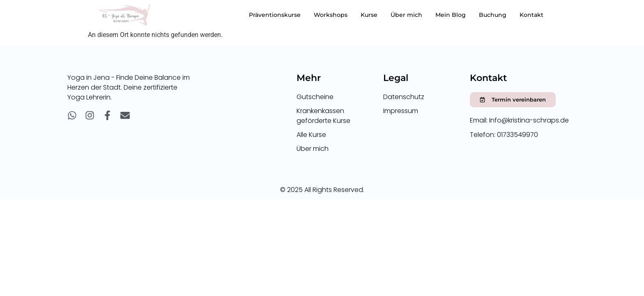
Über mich (406, 15)
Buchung (493, 15)
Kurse (369, 15)
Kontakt (531, 15)
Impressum (401, 111)
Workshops (331, 15)
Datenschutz (404, 97)
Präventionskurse (275, 15)
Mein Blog (451, 15)
